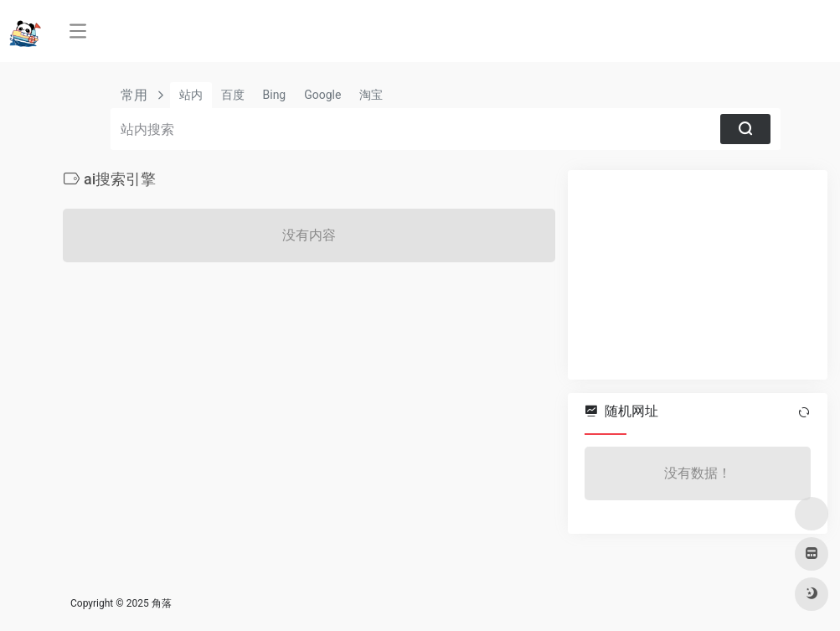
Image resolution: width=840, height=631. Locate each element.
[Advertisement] (698, 275)
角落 (162, 603)
